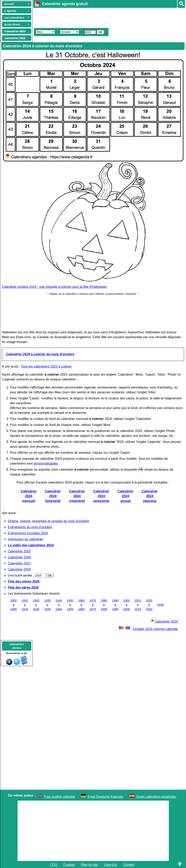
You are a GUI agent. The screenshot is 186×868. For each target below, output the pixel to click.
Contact (129, 865)
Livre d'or (110, 865)
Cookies (69, 865)
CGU (54, 865)
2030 (160, 605)
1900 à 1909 (14, 605)
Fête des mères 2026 (24, 581)
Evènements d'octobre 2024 (28, 533)
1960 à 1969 (81, 605)
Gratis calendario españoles (156, 797)
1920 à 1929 (36, 605)
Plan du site (90, 865)
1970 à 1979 (93, 605)
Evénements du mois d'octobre (30, 527)
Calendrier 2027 (19, 563)
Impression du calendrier (26, 539)
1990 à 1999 (115, 605)
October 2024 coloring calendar (148, 629)
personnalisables (46, 463)
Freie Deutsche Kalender (106, 797)
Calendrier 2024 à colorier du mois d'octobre (40, 354)
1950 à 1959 (70, 605)
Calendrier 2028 (19, 569)
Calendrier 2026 (19, 557)
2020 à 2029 (149, 605)
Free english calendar (60, 797)
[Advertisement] (107, 17)
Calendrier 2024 (164, 622)
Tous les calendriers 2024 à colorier (46, 366)
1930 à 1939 (47, 605)
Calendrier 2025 (19, 551)
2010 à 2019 (138, 605)
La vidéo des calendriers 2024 (31, 545)
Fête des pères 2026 (23, 587)
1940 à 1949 (59, 605)
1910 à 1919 (25, 605)
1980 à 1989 (104, 605)
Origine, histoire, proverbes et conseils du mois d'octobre (48, 521)
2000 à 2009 (126, 605)
